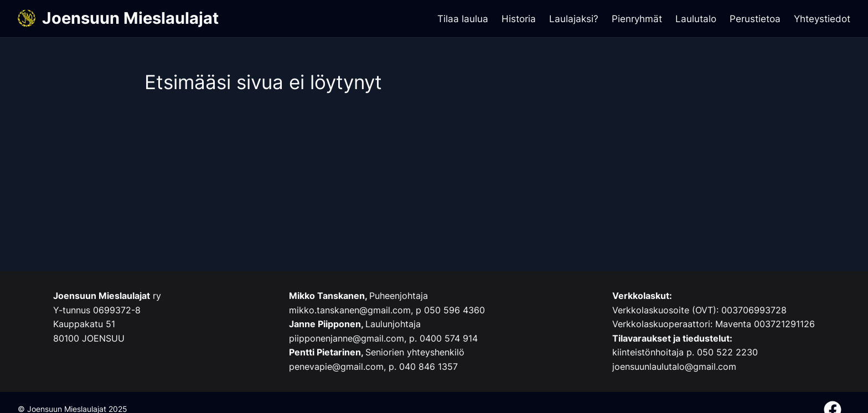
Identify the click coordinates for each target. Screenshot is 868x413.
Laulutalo (696, 19)
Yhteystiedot (822, 19)
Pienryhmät (637, 19)
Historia (519, 19)
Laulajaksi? (574, 19)
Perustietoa (755, 19)
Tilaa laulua (463, 19)
